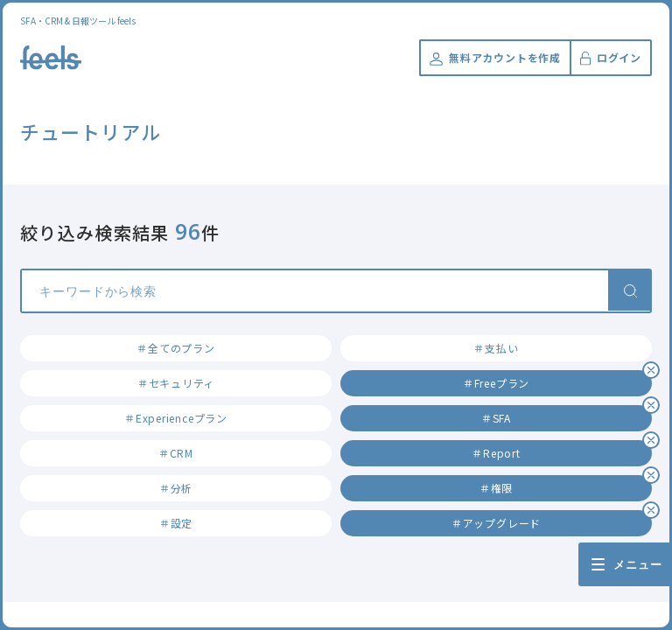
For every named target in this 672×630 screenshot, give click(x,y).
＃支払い (496, 348)
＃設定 (176, 523)
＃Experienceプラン (176, 418)
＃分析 (176, 488)
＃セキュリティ (176, 383)
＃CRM (176, 453)
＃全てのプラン (175, 348)
